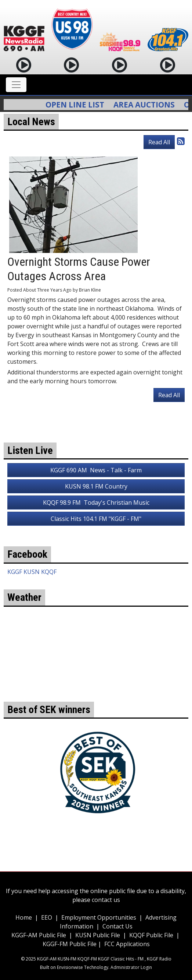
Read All (159, 142)
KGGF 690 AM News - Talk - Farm (96, 470)
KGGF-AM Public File (39, 935)
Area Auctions (148, 105)
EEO (47, 917)
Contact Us (117, 926)
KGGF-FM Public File (70, 944)
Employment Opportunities (99, 917)
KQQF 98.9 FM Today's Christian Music (96, 503)
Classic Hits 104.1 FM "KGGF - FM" (96, 519)
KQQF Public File (151, 935)
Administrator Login (131, 967)
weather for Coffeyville (96, 691)
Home (24, 917)
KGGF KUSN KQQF (32, 572)
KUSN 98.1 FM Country (96, 486)
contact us (106, 900)
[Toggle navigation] (16, 85)
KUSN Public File (98, 935)
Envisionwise (70, 967)
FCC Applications (127, 944)
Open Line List (79, 105)
